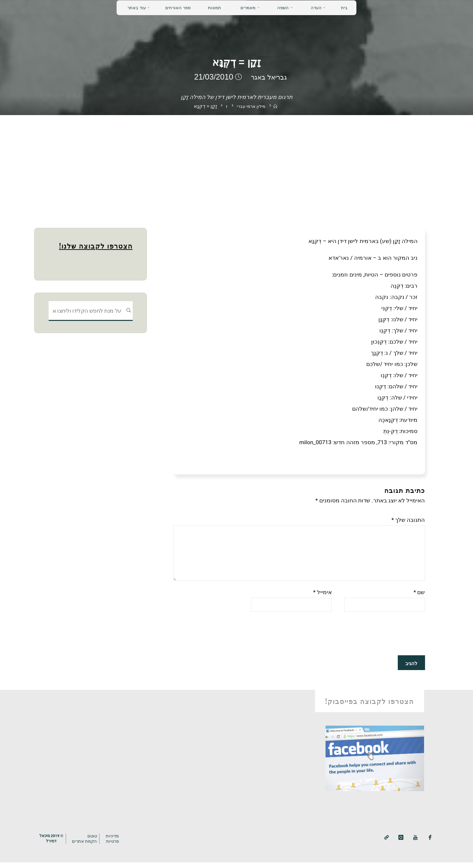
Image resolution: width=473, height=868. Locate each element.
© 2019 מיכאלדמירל (53, 844)
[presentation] (375, 641)
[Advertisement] (236, 164)
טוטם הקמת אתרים (88, 844)
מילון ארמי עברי (251, 106)
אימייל (322, 598)
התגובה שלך (408, 520)
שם (419, 598)
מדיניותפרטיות (117, 844)
